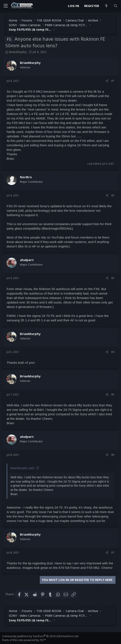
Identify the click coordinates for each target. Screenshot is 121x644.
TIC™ (43, 640)
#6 (113, 455)
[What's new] (106, 6)
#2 (113, 195)
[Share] (107, 81)
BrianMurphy (18, 52)
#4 (113, 352)
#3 (113, 278)
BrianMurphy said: (23, 468)
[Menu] (6, 6)
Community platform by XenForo (41, 636)
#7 (113, 552)
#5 (113, 394)
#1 (113, 81)
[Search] (116, 6)
